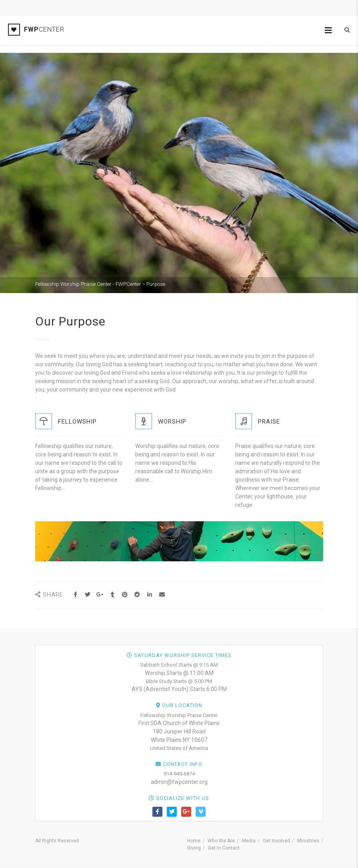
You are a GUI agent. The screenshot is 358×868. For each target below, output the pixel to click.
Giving (194, 848)
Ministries (308, 841)
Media (249, 841)
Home (194, 841)
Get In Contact (224, 848)
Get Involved (276, 841)
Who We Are (221, 841)
